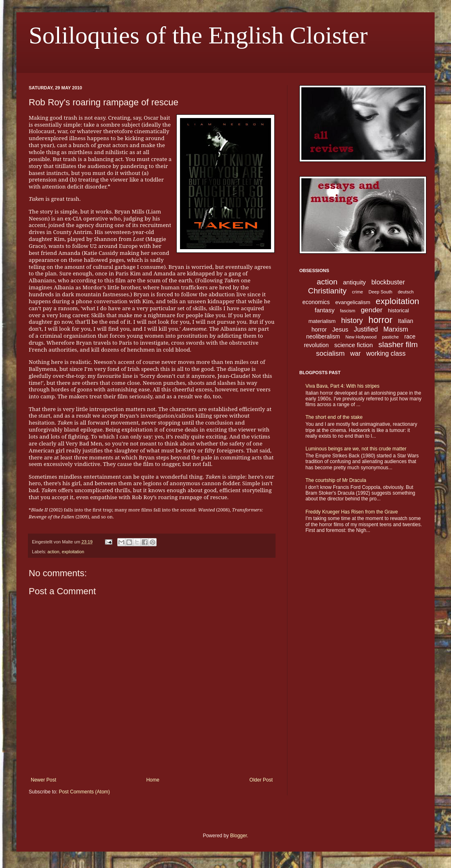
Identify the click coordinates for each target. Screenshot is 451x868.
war (355, 353)
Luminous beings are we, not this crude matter (356, 449)
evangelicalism (353, 302)
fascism (347, 311)
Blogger (238, 836)
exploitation (73, 552)
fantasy (325, 310)
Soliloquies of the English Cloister (198, 35)
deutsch (406, 292)
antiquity (355, 282)
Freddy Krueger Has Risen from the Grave (352, 512)
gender (372, 310)
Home (153, 780)
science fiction (353, 345)
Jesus (340, 329)
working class (386, 353)
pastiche (391, 337)
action (54, 552)
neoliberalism (323, 336)
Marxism (396, 329)
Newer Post (43, 780)
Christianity (327, 291)
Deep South (380, 292)
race (410, 336)
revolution (316, 345)
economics (316, 302)
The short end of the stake (334, 417)
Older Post (261, 780)
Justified (366, 329)
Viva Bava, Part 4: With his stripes (343, 386)
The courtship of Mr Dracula (336, 480)
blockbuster (388, 282)
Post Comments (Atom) (84, 792)
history (352, 320)
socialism (330, 353)
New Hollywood (361, 337)
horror (380, 320)
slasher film (398, 344)
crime (358, 292)
